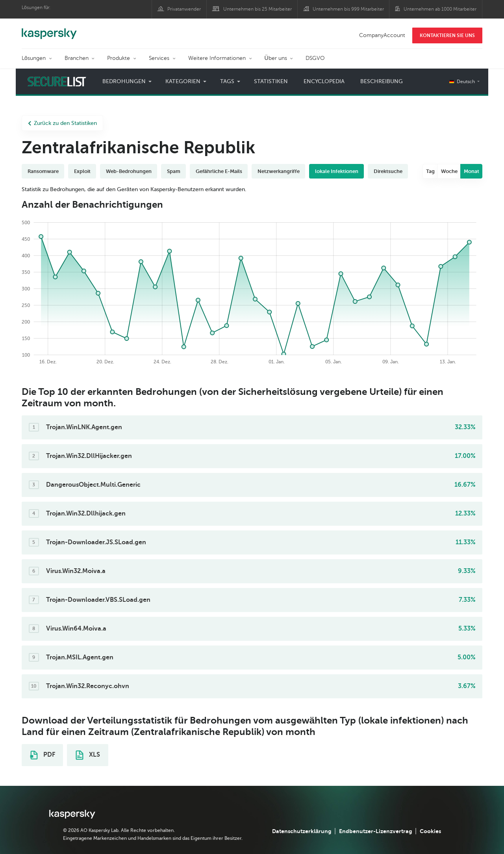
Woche (449, 171)
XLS (88, 755)
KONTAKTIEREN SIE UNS (447, 35)
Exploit (82, 171)
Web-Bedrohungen (129, 171)
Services (159, 58)
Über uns (276, 58)
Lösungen (34, 58)
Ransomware (43, 171)
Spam (174, 171)
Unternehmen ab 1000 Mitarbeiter (440, 9)
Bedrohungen (124, 81)
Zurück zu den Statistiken (62, 123)
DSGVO (315, 58)
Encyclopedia (324, 81)
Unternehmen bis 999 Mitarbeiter (348, 9)
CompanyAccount (382, 35)
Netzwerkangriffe (279, 171)
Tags (227, 81)
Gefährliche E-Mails (219, 171)
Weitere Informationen (217, 58)
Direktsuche (388, 171)
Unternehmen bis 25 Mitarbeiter (258, 9)
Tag (430, 171)
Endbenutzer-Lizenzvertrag (375, 831)
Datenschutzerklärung (302, 831)
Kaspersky (49, 30)
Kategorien (183, 81)
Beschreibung (382, 81)
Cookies (430, 831)
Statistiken (271, 81)
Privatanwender (184, 9)
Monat (472, 171)
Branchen (77, 58)
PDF (43, 755)
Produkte (119, 58)
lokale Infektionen (337, 171)
